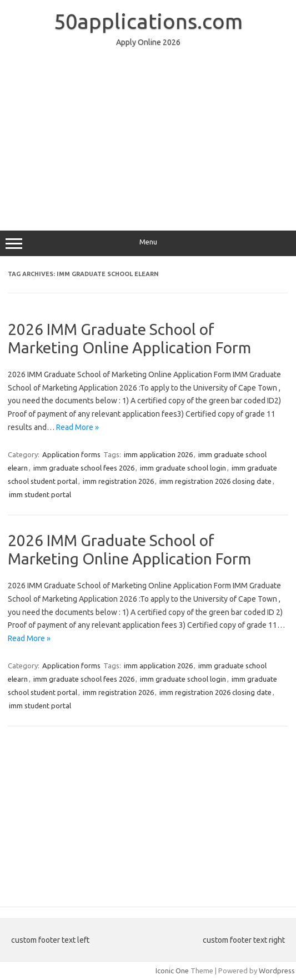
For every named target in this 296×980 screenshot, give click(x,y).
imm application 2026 (158, 454)
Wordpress (277, 971)
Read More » (77, 427)
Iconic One (172, 971)
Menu (148, 243)
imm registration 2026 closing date (215, 481)
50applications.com (148, 21)
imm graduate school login (183, 468)
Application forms (71, 454)
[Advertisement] (148, 134)
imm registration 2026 (118, 481)
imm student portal (40, 494)
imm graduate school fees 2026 (84, 468)
